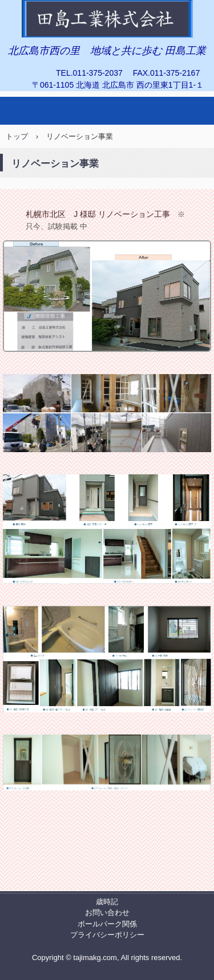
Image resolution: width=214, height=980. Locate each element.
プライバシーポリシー (107, 935)
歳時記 (107, 902)
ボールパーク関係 (107, 924)
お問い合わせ (107, 913)
